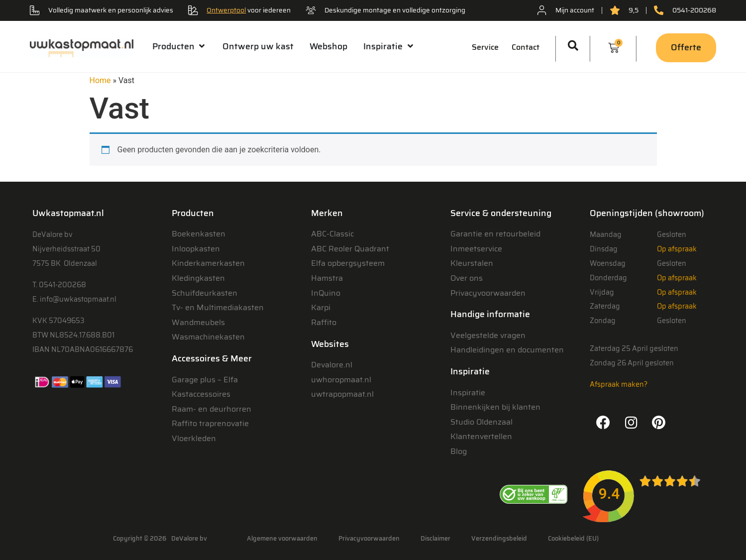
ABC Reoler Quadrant (350, 249)
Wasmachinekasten (208, 337)
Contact (526, 47)
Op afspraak (677, 249)
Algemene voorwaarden (282, 538)
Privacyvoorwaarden (488, 293)
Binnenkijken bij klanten (495, 407)
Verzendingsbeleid (499, 538)
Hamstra (327, 278)
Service (485, 47)
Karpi (321, 307)
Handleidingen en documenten (507, 350)
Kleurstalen (472, 263)
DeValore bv (189, 538)
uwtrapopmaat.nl (342, 394)
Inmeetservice (476, 249)
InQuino (326, 293)
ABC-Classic (332, 234)
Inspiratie (468, 392)
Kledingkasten (198, 278)
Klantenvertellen (481, 436)
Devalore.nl (332, 365)
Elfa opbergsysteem (348, 263)
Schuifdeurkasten (205, 293)
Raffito (324, 322)
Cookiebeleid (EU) (573, 538)
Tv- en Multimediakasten (218, 307)
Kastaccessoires (201, 394)
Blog (459, 451)
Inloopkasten (196, 249)
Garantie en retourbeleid (495, 234)
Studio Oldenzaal (481, 422)
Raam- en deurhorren (212, 409)
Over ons (467, 278)
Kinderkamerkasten (208, 263)
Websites (330, 344)
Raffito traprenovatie (210, 423)
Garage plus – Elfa (205, 380)
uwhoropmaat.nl (341, 380)
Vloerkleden (194, 438)
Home (100, 80)
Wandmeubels (198, 322)
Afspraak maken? (619, 384)
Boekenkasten (199, 234)
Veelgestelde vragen (488, 335)
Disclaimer (435, 538)
